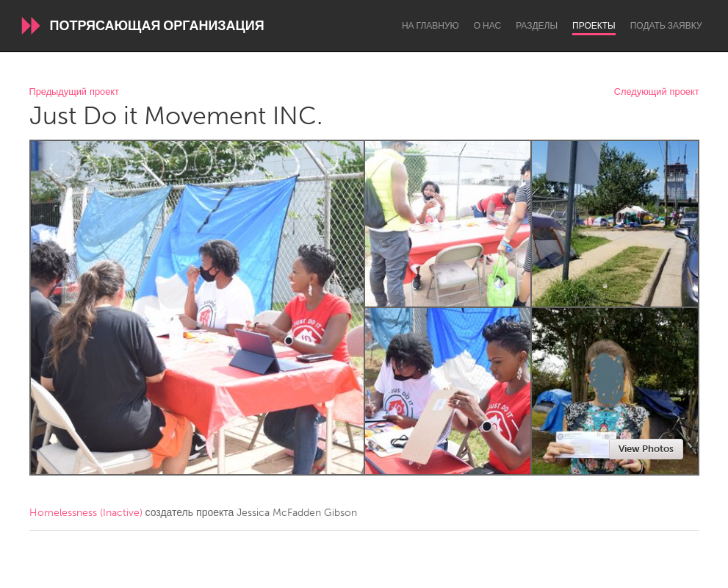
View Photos (646, 449)
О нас (487, 26)
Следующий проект (657, 92)
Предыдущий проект (74, 92)
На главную (430, 26)
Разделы (537, 26)
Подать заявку (666, 26)
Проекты (594, 26)
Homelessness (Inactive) (86, 513)
